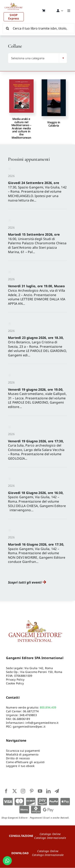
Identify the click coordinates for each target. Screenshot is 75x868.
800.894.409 (48, 708)
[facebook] (6, 791)
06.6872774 (31, 711)
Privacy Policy (15, 680)
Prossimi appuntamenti (29, 159)
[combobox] (37, 58)
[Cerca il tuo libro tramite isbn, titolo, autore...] (38, 28)
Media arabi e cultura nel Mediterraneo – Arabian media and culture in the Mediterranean (21, 128)
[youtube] (40, 791)
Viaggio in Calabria (54, 124)
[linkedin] (48, 791)
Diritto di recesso (18, 758)
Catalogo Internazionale (50, 838)
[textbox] (34, 58)
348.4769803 (28, 715)
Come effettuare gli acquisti (25, 762)
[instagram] (23, 791)
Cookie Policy (15, 683)
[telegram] (57, 791)
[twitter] (15, 791)
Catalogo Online (50, 834)
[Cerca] (8, 28)
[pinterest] (32, 791)
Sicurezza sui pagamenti (23, 751)
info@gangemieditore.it (42, 723)
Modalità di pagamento (22, 755)
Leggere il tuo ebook (20, 766)
